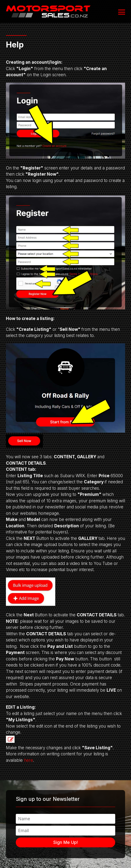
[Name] (65, 819)
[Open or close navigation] (122, 12)
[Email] (65, 831)
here (28, 760)
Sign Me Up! (65, 842)
